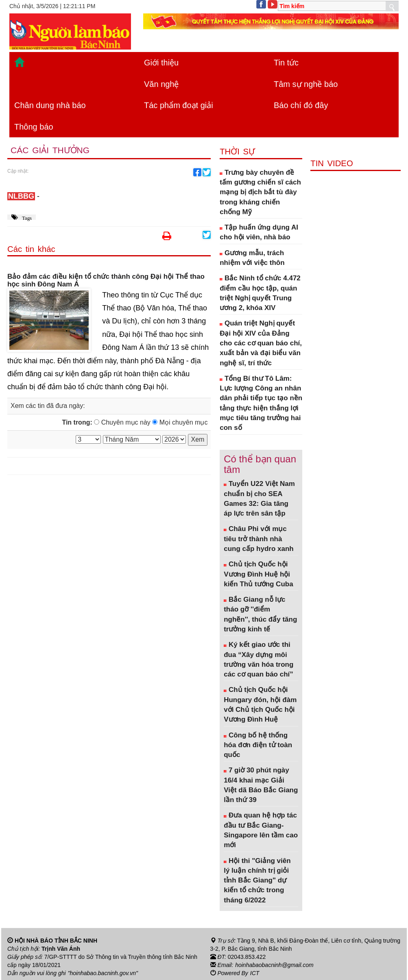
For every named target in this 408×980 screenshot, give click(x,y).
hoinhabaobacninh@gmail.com (274, 965)
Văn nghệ (161, 84)
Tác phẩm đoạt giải (179, 105)
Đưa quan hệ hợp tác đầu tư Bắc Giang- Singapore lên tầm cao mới (261, 830)
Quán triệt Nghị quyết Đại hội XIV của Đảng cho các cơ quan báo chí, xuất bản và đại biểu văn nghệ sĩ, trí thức (261, 343)
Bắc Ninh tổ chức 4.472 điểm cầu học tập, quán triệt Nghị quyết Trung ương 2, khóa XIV (260, 293)
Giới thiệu (161, 63)
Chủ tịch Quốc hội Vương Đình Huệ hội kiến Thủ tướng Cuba (258, 574)
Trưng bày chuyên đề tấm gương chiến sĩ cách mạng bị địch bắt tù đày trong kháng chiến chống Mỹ (260, 192)
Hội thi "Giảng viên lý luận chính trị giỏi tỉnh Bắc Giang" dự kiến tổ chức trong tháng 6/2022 (257, 880)
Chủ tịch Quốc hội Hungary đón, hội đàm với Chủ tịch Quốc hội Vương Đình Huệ (260, 705)
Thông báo (34, 127)
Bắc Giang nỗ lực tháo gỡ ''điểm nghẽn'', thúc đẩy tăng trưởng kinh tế (260, 614)
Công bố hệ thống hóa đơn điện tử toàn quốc (258, 745)
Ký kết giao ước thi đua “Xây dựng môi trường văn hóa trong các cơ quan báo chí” (259, 659)
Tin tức (286, 63)
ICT (255, 973)
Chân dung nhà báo (50, 105)
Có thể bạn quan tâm (260, 464)
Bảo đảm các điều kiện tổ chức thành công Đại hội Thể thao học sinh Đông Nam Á (106, 281)
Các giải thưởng (50, 150)
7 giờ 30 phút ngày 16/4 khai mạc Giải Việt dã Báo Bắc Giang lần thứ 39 (261, 785)
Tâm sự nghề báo (306, 84)
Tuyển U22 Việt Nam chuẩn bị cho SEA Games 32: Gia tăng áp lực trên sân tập (259, 499)
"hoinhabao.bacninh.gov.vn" (103, 973)
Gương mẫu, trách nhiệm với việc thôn (252, 258)
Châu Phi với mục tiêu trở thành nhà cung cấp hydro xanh (259, 539)
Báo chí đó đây (301, 105)
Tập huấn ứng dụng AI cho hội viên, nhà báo (259, 232)
